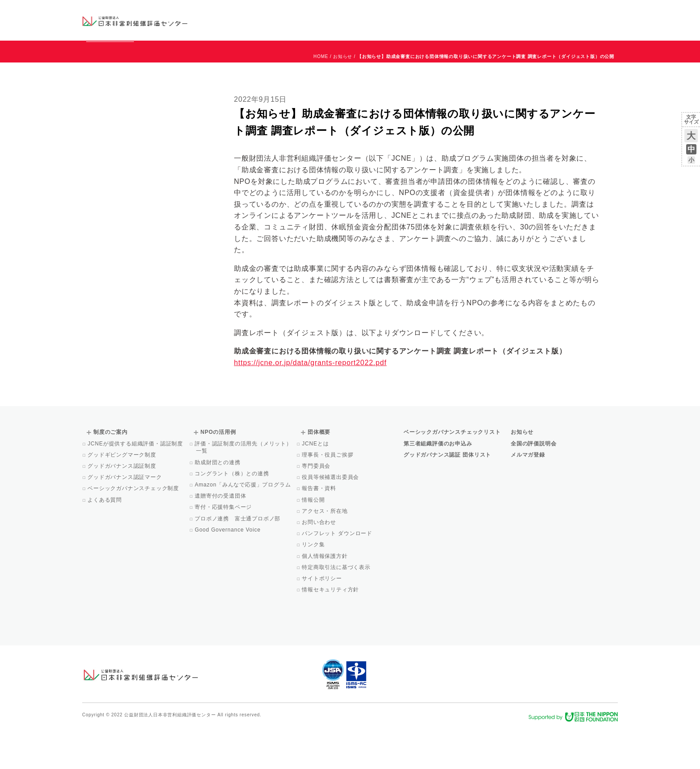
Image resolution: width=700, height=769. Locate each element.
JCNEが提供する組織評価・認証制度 (136, 484)
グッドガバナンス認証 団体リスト (447, 495)
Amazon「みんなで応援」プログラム (243, 525)
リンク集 (314, 585)
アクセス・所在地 (325, 552)
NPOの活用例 (461, 20)
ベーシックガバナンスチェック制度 (134, 529)
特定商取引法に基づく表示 (337, 608)
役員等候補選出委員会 (331, 518)
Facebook (514, 27)
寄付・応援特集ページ (224, 548)
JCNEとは (316, 484)
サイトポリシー (323, 619)
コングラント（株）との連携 (233, 514)
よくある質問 (105, 540)
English (609, 12)
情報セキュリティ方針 (331, 630)
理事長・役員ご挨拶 (328, 495)
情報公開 (314, 540)
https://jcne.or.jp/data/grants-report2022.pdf (310, 403)
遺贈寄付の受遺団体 (221, 536)
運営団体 (552, 12)
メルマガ (536, 27)
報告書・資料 (320, 529)
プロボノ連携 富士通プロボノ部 (238, 559)
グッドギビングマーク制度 (123, 495)
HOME (321, 97)
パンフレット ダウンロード (338, 574)
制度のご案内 (397, 20)
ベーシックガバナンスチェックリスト (321, 20)
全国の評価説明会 (533, 484)
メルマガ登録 (528, 495)
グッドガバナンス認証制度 (123, 507)
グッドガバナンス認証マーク (125, 518)
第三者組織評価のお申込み (438, 484)
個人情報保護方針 (325, 597)
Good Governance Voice (228, 570)
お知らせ (527, 12)
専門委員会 (317, 507)
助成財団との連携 (218, 503)
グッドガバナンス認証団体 (240, 20)
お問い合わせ (582, 12)
